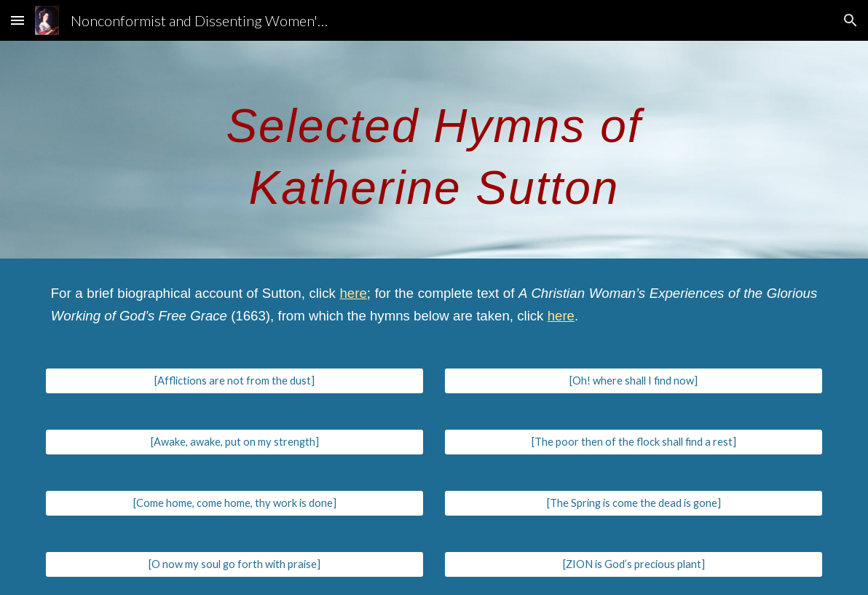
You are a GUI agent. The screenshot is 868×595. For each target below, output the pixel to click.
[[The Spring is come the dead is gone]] (634, 503)
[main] (434, 150)
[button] (17, 20)
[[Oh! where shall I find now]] (634, 381)
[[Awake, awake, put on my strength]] (235, 442)
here (353, 293)
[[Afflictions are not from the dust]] (235, 381)
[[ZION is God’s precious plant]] (634, 564)
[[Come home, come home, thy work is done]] (235, 503)
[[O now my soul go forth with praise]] (235, 564)
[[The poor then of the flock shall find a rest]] (634, 442)
